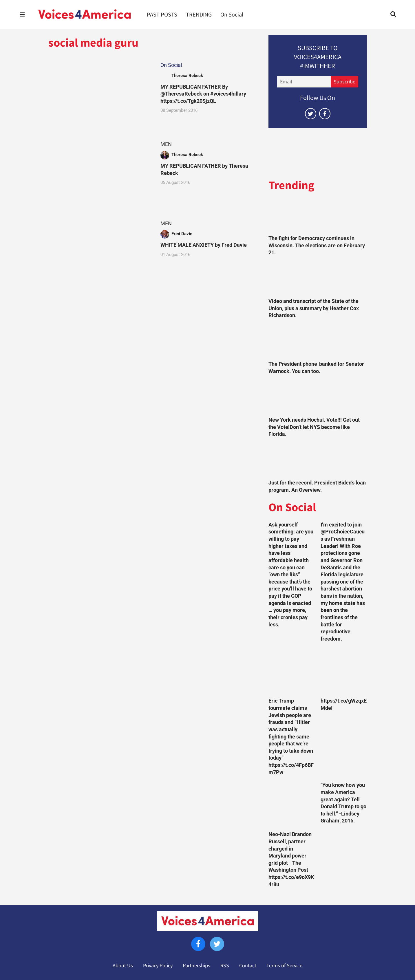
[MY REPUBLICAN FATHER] (99, 170)
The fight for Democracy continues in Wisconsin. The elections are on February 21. (317, 245)
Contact (248, 966)
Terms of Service (284, 966)
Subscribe (344, 82)
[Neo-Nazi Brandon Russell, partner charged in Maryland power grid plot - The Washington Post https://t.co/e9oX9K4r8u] (292, 805)
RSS (225, 966)
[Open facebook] (325, 114)
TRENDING (199, 14)
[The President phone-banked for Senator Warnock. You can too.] (318, 341)
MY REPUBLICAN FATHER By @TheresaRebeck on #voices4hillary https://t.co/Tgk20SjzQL (203, 94)
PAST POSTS (162, 14)
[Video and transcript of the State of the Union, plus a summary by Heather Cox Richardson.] (318, 278)
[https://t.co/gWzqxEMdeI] (344, 671)
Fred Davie (182, 234)
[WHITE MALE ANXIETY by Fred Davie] (99, 249)
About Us (123, 966)
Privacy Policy (158, 966)
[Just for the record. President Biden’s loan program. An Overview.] (318, 460)
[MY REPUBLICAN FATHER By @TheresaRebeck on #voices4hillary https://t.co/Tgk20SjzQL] (99, 90)
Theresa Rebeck (187, 76)
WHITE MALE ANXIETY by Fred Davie (204, 245)
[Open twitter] (311, 114)
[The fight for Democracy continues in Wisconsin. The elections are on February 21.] (318, 216)
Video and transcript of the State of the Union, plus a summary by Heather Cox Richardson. (314, 308)
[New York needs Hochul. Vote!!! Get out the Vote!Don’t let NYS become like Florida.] (318, 397)
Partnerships (196, 966)
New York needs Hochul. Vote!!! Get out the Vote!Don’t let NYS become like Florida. (314, 427)
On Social (232, 14)
